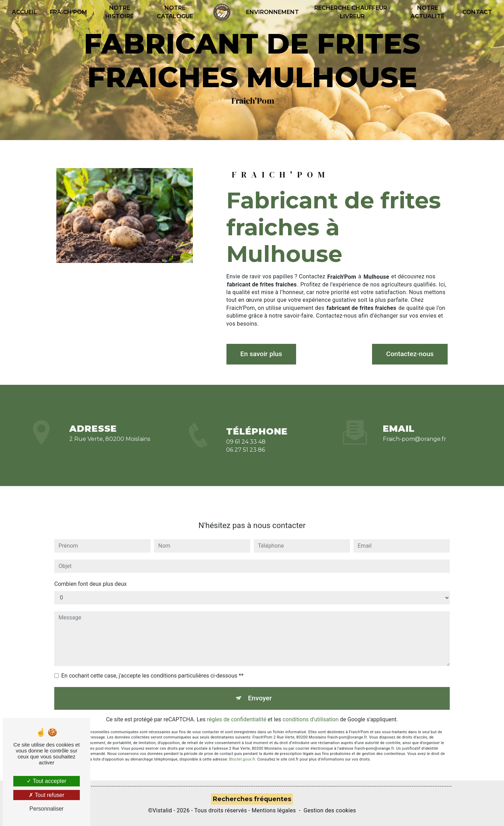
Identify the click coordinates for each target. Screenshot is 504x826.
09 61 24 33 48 (246, 449)
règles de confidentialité (237, 712)
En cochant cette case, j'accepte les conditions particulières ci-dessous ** (152, 668)
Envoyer (260, 690)
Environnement (272, 12)
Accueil (24, 12)
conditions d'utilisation (310, 712)
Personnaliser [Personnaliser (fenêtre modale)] (47, 809)
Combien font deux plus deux (90, 576)
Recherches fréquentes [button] (252, 799)
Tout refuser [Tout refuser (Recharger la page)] (47, 795)
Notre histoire (120, 12)
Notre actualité (428, 12)
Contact (477, 12)
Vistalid (162, 810)
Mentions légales (274, 810)
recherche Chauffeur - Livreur (352, 12)
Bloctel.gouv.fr (242, 752)
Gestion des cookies (330, 810)
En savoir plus (261, 354)
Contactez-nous (410, 354)
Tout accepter (46, 781)
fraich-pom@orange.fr (415, 431)
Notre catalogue (175, 12)
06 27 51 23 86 (246, 457)
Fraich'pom (68, 12)
